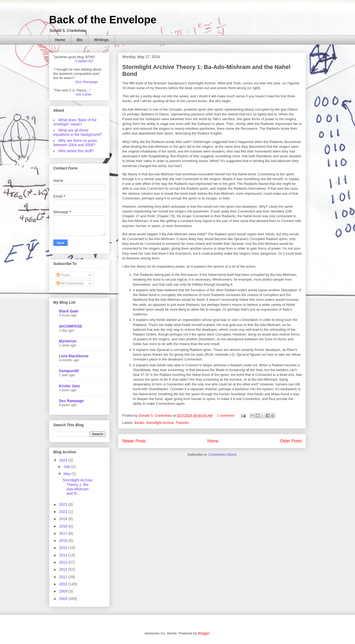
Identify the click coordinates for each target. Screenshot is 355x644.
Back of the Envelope (103, 20)
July (67, 467)
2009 (64, 591)
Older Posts (291, 441)
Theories (182, 423)
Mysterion (68, 341)
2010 (64, 584)
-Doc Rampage (86, 82)
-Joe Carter (83, 94)
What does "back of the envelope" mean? (75, 122)
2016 (64, 541)
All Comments (70, 283)
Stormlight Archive (160, 423)
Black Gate (68, 311)
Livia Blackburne (74, 356)
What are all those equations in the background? (78, 132)
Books (139, 423)
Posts (63, 275)
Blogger (204, 633)
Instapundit (69, 371)
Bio (80, 40)
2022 (64, 512)
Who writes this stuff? (76, 151)
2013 (64, 562)
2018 (64, 526)
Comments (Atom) (222, 454)
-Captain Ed (84, 61)
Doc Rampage (71, 401)
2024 (64, 460)
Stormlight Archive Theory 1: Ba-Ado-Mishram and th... (78, 487)
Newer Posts (134, 441)
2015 (64, 548)
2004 (64, 599)
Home (60, 40)
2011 (64, 577)
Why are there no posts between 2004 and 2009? (75, 143)
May (67, 474)
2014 (64, 555)
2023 (64, 504)
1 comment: (226, 415)
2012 (64, 569)
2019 (64, 519)
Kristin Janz (69, 386)
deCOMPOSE (71, 326)
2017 (64, 533)
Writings (101, 40)
